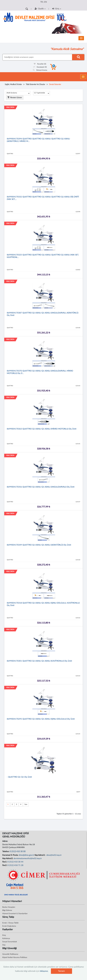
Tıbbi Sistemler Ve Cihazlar (35, 84)
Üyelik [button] (40, 9)
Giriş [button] (57, 9)
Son (26, 804)
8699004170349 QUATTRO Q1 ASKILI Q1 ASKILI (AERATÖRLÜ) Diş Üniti (39, 545)
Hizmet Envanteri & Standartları (15, 914)
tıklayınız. (44, 971)
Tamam (61, 971)
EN (45, 2)
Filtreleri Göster (15, 98)
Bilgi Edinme (7, 910)
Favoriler (40, 64)
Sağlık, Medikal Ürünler (13, 84)
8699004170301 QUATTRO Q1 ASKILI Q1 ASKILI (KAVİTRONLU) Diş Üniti (39, 661)
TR (42, 2)
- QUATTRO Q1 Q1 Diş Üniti (19, 777)
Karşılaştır (40, 67)
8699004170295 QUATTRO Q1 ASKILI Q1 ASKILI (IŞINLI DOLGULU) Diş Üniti (41, 719)
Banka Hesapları (9, 907)
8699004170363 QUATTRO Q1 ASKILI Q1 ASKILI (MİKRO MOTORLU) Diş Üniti (42, 429)
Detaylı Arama (40, 70)
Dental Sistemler (55, 84)
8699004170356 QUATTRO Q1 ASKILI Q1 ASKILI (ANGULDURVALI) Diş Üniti (41, 487)
